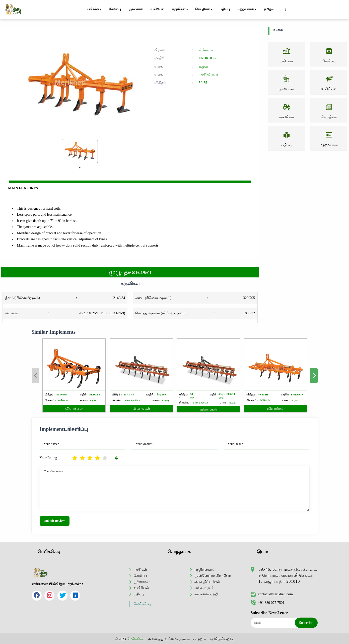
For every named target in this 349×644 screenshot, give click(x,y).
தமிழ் (269, 10)
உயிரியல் (157, 9)
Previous (35, 376)
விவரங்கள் (74, 409)
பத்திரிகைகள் (205, 569)
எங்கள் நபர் (204, 588)
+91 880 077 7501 (268, 603)
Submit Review (55, 521)
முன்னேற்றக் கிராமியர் (213, 575)
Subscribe (306, 623)
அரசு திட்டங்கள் (207, 582)
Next (314, 376)
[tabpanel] (80, 151)
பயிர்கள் (95, 10)
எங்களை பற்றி (206, 594)
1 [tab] (80, 168)
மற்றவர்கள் (247, 10)
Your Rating (48, 458)
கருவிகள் (180, 10)
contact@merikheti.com (272, 594)
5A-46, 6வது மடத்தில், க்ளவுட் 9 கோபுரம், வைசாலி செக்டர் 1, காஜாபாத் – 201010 (288, 575)
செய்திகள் (204, 10)
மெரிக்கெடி (143, 604)
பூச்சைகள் (136, 9)
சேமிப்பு (115, 9)
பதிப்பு (225, 9)
